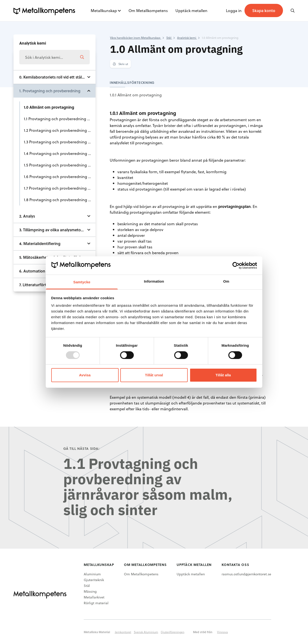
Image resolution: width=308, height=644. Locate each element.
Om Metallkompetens (148, 10)
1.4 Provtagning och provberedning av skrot (60, 153)
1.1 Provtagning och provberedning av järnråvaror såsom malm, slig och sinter (60, 119)
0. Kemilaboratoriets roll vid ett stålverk (54, 77)
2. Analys (27, 216)
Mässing (90, 591)
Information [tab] (154, 281)
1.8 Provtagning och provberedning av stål (60, 200)
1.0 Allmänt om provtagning (49, 107)
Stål (87, 586)
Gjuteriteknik (94, 580)
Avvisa (85, 375)
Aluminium (92, 574)
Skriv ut (120, 64)
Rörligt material (96, 603)
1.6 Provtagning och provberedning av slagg (60, 176)
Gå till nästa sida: (81, 448)
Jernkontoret (123, 632)
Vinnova (222, 632)
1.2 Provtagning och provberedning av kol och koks (60, 130)
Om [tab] (226, 281)
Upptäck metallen (191, 10)
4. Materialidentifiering (40, 243)
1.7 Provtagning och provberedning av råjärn (60, 188)
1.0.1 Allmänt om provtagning (136, 95)
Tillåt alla (223, 375)
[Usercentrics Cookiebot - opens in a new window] (236, 266)
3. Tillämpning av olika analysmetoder (53, 230)
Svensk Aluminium (146, 632)
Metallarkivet (94, 597)
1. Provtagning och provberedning (50, 91)
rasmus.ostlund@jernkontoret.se (246, 574)
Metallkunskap (104, 10)
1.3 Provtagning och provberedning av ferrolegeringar (60, 142)
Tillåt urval (154, 375)
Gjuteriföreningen (173, 632)
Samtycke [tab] (82, 282)
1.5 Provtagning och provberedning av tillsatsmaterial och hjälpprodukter (60, 165)
